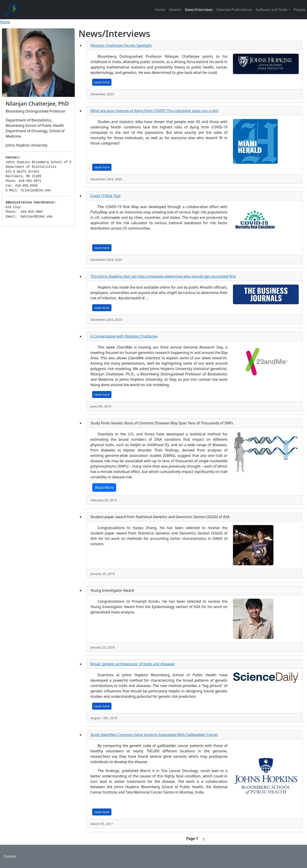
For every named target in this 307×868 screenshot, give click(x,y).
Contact (10, 856)
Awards (175, 10)
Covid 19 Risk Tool (105, 196)
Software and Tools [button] (272, 10)
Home (160, 10)
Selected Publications (234, 10)
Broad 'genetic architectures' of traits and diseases (133, 664)
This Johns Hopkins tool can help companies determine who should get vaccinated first (163, 276)
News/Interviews (199, 10)
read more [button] (102, 82)
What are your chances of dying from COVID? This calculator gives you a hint (154, 111)
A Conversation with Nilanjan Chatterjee (124, 336)
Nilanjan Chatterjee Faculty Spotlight (121, 45)
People (300, 10)
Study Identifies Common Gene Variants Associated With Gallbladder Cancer (154, 735)
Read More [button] (104, 487)
